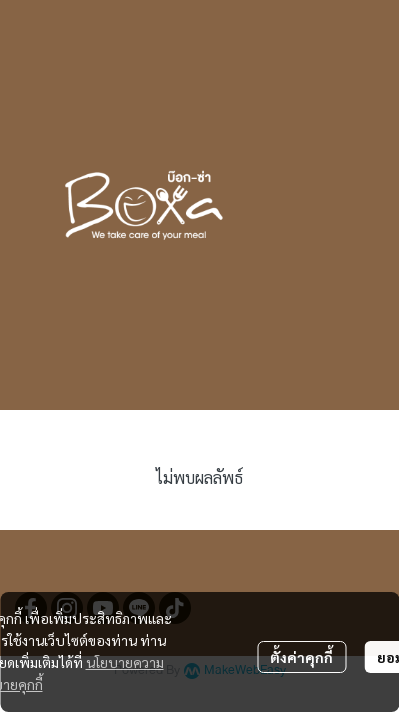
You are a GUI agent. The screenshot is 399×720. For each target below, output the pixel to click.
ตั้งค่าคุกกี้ (301, 657)
